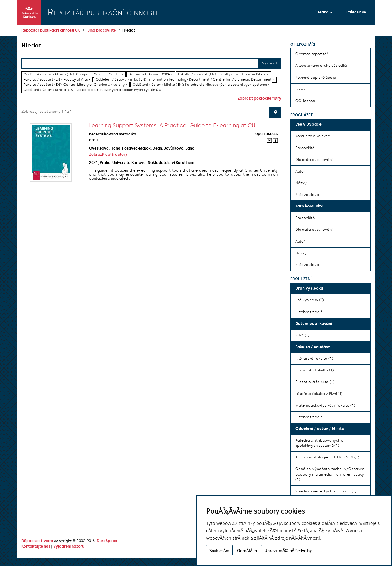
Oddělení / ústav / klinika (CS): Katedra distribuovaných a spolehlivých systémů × (92, 90)
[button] (324, 12)
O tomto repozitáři (312, 54)
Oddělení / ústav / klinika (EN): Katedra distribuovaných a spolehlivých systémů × (201, 85)
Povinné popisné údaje (316, 78)
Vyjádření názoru (69, 546)
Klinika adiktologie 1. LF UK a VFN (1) (327, 457)
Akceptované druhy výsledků (321, 66)
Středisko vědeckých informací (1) (326, 491)
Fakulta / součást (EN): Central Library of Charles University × (75, 85)
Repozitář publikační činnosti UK (51, 30)
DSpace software (37, 541)
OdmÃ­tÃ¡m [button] (247, 550)
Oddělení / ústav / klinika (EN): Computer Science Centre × (73, 74)
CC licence (305, 101)
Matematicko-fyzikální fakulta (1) (325, 405)
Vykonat (270, 63)
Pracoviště (305, 148)
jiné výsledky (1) (309, 300)
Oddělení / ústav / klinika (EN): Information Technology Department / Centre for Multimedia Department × (185, 80)
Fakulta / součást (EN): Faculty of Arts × (57, 80)
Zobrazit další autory (108, 154)
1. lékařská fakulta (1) (314, 359)
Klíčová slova (307, 195)
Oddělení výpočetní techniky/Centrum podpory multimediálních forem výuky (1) (330, 474)
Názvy (301, 183)
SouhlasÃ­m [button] (219, 550)
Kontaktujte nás (36, 546)
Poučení (302, 89)
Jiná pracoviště (102, 30)
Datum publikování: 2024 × (151, 74)
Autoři (301, 171)
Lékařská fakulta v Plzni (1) (319, 394)
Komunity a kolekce (313, 136)
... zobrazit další (309, 312)
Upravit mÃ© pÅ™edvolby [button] (288, 550)
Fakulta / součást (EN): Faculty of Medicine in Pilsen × (223, 74)
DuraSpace (107, 541)
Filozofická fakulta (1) (315, 382)
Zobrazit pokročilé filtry (259, 98)
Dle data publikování (314, 160)
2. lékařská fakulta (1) (314, 370)
